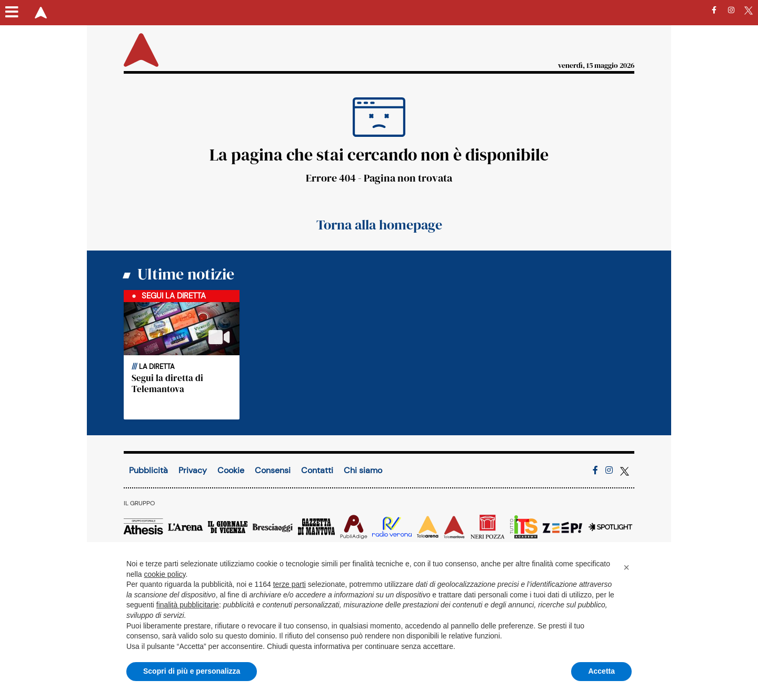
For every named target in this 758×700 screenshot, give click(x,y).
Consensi (273, 470)
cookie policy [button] (164, 574)
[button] (626, 567)
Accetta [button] (601, 671)
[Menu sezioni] (12, 13)
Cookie (231, 470)
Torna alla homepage (379, 225)
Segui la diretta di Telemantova (167, 383)
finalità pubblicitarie (188, 605)
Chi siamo (363, 470)
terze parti (290, 584)
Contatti (317, 470)
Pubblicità (148, 470)
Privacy (193, 470)
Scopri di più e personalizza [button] (192, 671)
